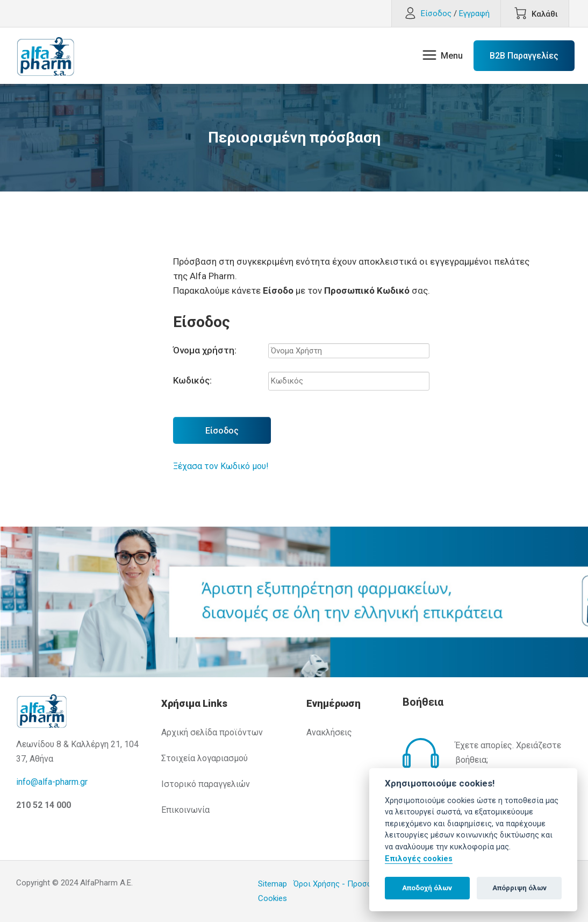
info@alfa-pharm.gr (52, 782)
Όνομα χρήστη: (205, 350)
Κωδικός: (192, 380)
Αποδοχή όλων (427, 888)
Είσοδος (222, 431)
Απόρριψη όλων (519, 888)
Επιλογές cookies (419, 859)
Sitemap (273, 884)
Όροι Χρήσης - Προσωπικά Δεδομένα (361, 884)
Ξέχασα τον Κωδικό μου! (221, 466)
